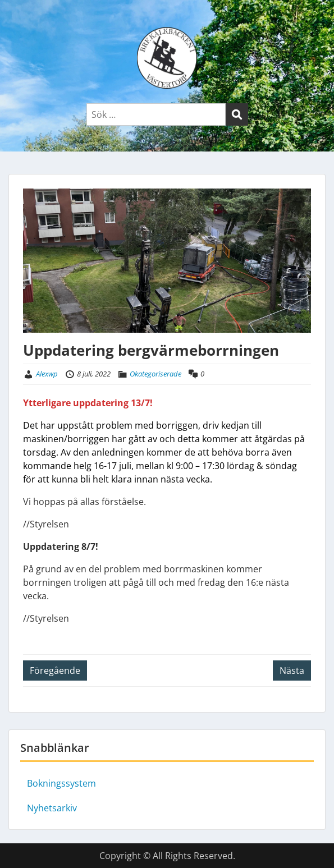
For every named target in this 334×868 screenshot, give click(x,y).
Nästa (292, 670)
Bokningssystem (61, 783)
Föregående (55, 670)
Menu (20, 19)
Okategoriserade (155, 374)
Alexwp (47, 374)
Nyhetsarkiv (52, 808)
